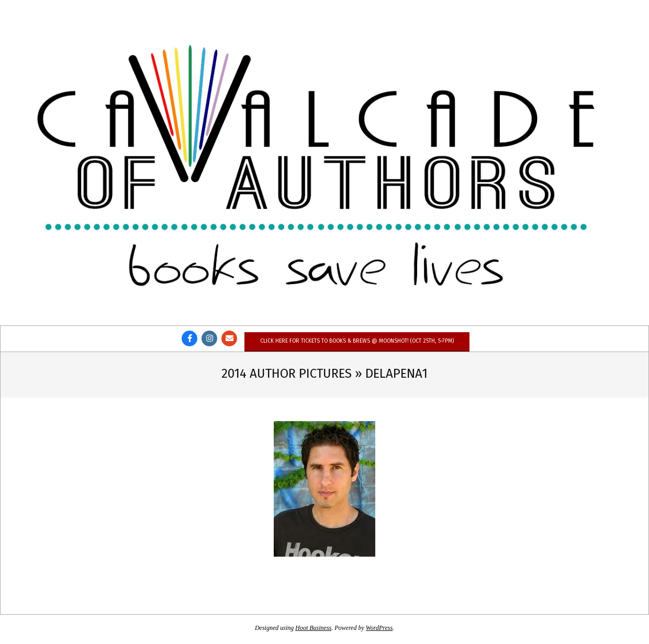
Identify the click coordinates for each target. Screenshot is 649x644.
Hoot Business (313, 628)
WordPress (379, 628)
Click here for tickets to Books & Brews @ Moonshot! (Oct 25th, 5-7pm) (357, 341)
